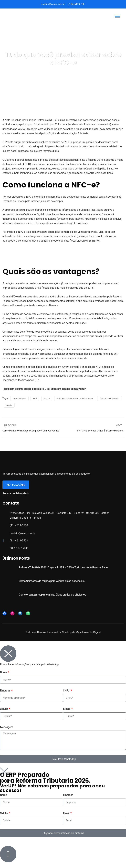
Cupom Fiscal (19, 399)
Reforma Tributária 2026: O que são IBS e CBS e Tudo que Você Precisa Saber (64, 568)
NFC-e (47, 399)
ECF (35, 399)
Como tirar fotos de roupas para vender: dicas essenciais (52, 581)
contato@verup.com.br (53, 4)
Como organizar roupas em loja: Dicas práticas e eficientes (52, 595)
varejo (9, 405)
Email (66, 813)
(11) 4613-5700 (76, 4)
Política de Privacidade (16, 493)
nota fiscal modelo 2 (110, 399)
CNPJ (67, 691)
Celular (4, 709)
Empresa (5, 691)
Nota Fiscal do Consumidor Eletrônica (75, 399)
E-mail (67, 709)
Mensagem (6, 727)
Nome (4, 672)
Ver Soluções (16, 485)
